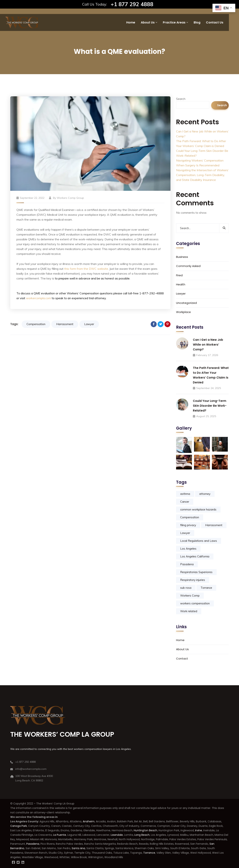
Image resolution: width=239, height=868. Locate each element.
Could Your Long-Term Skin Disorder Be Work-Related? (210, 406)
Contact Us (215, 22)
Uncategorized (186, 303)
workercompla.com (38, 298)
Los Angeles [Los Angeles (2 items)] (188, 549)
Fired (179, 275)
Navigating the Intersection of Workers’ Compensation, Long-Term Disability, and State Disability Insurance (202, 175)
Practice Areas (174, 22)
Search (181, 99)
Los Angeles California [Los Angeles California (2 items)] (195, 556)
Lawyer (89, 324)
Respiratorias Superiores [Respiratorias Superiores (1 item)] (196, 572)
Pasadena (33, 844)
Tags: (14, 324)
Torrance (149, 853)
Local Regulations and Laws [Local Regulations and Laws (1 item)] (199, 541)
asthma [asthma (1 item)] (185, 494)
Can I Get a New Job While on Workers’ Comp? (208, 345)
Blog (197, 22)
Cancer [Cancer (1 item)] (185, 502)
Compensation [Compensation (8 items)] (190, 517)
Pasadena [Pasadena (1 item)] (187, 564)
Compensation (36, 324)
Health (181, 284)
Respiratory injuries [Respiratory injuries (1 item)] (193, 580)
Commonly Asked (188, 266)
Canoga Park (19, 826)
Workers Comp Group (70, 198)
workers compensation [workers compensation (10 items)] (195, 603)
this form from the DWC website (86, 269)
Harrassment (65, 324)
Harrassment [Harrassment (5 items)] (214, 525)
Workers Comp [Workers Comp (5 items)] (190, 596)
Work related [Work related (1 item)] (189, 611)
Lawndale (117, 835)
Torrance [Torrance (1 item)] (206, 588)
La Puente (60, 835)
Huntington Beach (145, 830)
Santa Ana (78, 848)
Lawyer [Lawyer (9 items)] (185, 533)
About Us (148, 22)
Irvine (199, 830)
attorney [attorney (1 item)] (205, 494)
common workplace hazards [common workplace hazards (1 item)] (198, 509)
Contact (182, 658)
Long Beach (142, 835)
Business (182, 257)
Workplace (183, 312)
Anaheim (89, 821)
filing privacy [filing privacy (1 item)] (188, 525)
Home (131, 22)
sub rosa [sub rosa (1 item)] (186, 588)
